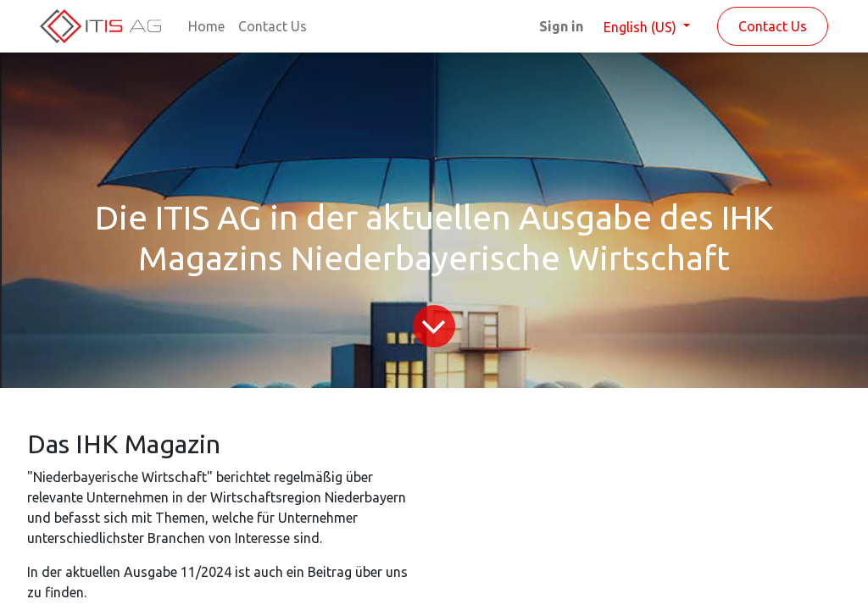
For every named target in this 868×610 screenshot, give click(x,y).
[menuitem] (206, 26)
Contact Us (773, 26)
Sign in (561, 26)
